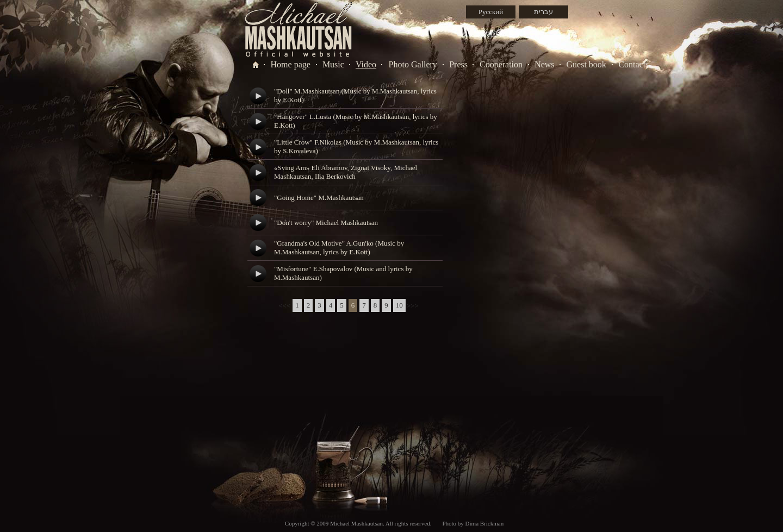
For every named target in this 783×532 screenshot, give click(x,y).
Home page (291, 64)
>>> (413, 306)
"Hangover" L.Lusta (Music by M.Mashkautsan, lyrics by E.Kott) (356, 121)
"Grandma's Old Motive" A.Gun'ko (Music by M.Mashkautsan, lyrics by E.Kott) (339, 248)
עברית (543, 12)
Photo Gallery (413, 64)
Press (458, 64)
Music (333, 64)
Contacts (633, 64)
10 (399, 305)
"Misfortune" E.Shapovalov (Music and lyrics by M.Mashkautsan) (343, 273)
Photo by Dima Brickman (473, 523)
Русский (491, 12)
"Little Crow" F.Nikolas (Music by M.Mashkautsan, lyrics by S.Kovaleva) (356, 146)
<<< (284, 306)
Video (366, 64)
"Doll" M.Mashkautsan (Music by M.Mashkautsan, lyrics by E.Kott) (355, 95)
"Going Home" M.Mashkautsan (319, 198)
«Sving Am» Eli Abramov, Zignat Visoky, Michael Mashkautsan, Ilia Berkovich (346, 172)
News (544, 64)
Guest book (586, 64)
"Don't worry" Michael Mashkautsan (326, 223)
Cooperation (501, 64)
